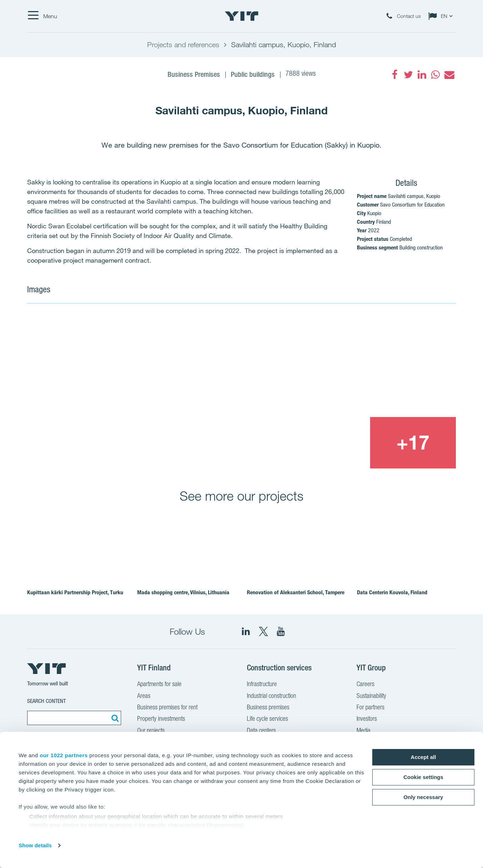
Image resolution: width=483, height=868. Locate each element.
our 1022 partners (64, 755)
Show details (35, 845)
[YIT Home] (241, 16)
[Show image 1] (155, 391)
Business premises (268, 708)
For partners (370, 708)
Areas (144, 696)
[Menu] (42, 16)
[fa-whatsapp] (435, 75)
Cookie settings (423, 777)
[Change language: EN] (442, 16)
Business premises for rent (167, 708)
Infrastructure (262, 685)
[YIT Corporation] (281, 631)
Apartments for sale (159, 685)
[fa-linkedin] (422, 75)
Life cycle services (267, 719)
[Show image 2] (370, 365)
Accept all (424, 757)
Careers (365, 685)
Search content (46, 701)
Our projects (151, 731)
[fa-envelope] (449, 75)
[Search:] (114, 718)
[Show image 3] (327, 443)
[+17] (413, 443)
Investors (367, 719)
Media (364, 731)
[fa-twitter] (408, 75)
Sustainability (371, 696)
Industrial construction (272, 696)
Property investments (161, 719)
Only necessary (424, 797)
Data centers (261, 731)
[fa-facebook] (395, 75)
